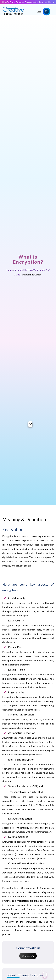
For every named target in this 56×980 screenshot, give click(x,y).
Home (10, 270)
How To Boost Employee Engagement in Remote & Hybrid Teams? (28, 2)
